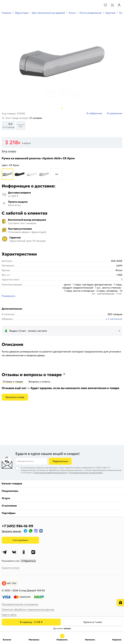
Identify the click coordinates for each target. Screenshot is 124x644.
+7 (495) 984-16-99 (17, 526)
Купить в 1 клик (93, 622)
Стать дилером (20, 540)
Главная (6, 13)
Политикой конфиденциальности (50, 473)
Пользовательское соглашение (20, 604)
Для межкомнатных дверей (48, 13)
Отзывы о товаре (13, 382)
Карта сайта (9, 615)
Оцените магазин (11, 568)
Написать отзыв (15, 397)
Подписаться (60, 461)
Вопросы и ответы (39, 382)
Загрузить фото (21, 126)
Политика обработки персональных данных (28, 609)
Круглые (110, 13)
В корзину (31, 622)
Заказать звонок (11, 531)
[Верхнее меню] (5, 5)
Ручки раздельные (91, 13)
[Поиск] (96, 5)
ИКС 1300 (12, 583)
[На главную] (16, 5)
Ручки (72, 13)
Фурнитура (22, 13)
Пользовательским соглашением (86, 473)
